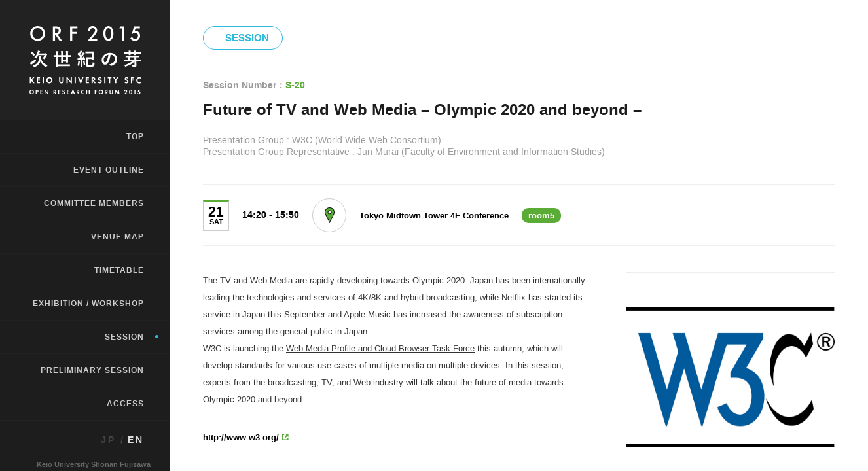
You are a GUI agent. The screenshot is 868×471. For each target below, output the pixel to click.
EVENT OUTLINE (109, 170)
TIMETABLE (119, 270)
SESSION (124, 337)
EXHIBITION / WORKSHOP (88, 304)
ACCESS (125, 404)
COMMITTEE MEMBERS (94, 203)
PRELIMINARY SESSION (92, 370)
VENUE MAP (118, 237)
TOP (135, 137)
